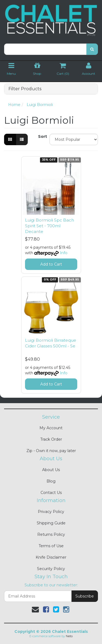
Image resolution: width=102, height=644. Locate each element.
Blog (51, 481)
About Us (51, 470)
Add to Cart (51, 264)
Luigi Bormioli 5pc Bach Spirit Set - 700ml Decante (50, 226)
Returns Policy (51, 534)
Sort (42, 136)
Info (64, 253)
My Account (51, 428)
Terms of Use (51, 546)
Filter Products (25, 89)
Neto (69, 636)
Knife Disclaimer (51, 557)
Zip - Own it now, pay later (51, 451)
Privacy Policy (51, 512)
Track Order (51, 439)
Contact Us (51, 493)
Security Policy (51, 569)
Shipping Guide (51, 523)
